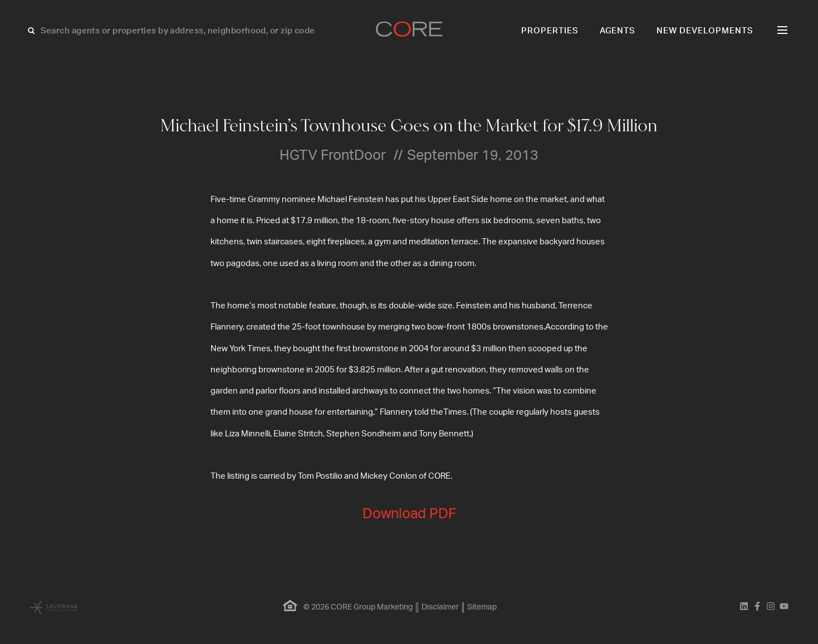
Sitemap (483, 607)
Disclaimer (440, 607)
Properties (550, 31)
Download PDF (409, 514)
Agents (618, 31)
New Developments (705, 31)
